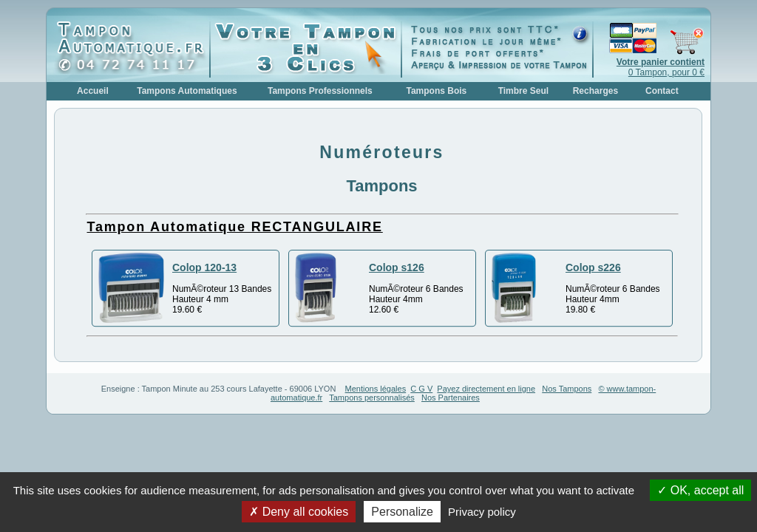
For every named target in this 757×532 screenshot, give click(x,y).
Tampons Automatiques (187, 91)
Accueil (93, 91)
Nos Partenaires (451, 398)
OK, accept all (700, 490)
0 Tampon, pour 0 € (661, 67)
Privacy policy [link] (482, 512)
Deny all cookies (299, 512)
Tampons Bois (436, 91)
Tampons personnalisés (372, 398)
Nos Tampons (567, 389)
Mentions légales (376, 389)
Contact (662, 91)
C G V (421, 389)
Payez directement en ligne (486, 389)
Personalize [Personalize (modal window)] (402, 512)
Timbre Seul (523, 91)
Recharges (595, 91)
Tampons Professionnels (320, 91)
